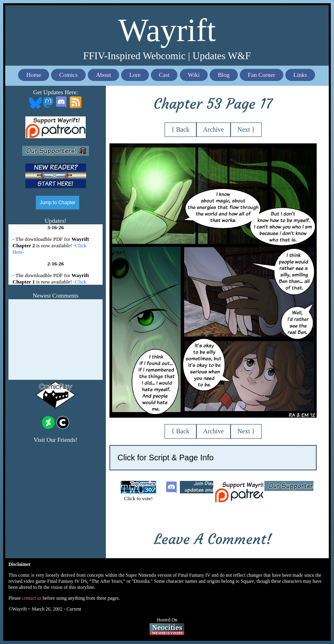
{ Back (180, 129)
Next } (246, 129)
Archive (214, 129)
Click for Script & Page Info (166, 458)
